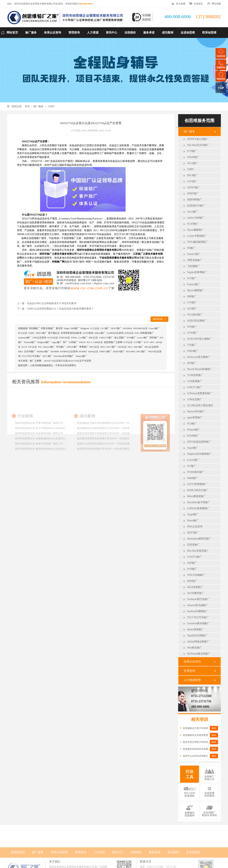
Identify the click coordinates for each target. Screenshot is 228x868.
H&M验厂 (193, 478)
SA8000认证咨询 (115, 333)
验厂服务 (38, 106)
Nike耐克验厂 (195, 648)
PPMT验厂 (193, 193)
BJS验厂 (192, 363)
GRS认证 (122, 347)
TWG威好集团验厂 (198, 242)
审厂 (65, 342)
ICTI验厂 (192, 151)
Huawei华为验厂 (196, 411)
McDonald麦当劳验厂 (199, 654)
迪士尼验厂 (120, 338)
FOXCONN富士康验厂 (199, 339)
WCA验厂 (193, 163)
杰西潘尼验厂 (147, 333)
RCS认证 (23, 333)
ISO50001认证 (140, 328)
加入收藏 (181, 4)
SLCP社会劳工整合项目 (200, 405)
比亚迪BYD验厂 (196, 206)
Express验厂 (194, 284)
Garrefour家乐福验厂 (198, 623)
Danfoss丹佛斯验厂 (198, 611)
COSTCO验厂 (195, 557)
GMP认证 (98, 342)
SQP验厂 (192, 563)
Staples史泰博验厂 (197, 272)
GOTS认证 (53, 338)
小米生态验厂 (195, 399)
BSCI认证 (94, 347)
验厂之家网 (36, 361)
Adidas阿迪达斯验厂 (198, 642)
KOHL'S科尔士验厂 (198, 490)
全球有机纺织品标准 (71, 333)
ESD (137, 333)
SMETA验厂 (106, 351)
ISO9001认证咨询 (69, 351)
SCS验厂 (192, 278)
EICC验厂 (112, 347)
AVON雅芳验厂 (196, 593)
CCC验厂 (105, 328)
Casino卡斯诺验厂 (197, 236)
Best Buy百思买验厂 (198, 551)
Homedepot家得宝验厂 (199, 539)
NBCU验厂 (41, 333)
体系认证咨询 (192, 662)
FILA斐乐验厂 (195, 315)
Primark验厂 (194, 430)
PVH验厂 (192, 569)
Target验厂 (193, 514)
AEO (152, 342)
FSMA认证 (65, 338)
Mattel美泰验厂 (195, 629)
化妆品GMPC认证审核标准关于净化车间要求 (52, 303)
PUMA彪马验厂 (196, 472)
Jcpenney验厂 (25, 338)
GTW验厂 (193, 333)
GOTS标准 (88, 333)
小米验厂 (73, 342)
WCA (89, 342)
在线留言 (198, 4)
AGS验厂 (192, 309)
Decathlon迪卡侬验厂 (199, 502)
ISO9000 (55, 351)
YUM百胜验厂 (195, 375)
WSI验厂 (192, 327)
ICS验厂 (192, 466)
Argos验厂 (193, 448)
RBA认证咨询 (195, 527)
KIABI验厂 (193, 436)
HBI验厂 (192, 296)
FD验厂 (191, 248)
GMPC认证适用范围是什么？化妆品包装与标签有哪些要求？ (60, 309)
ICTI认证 (128, 342)
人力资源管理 (192, 680)
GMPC (51, 106)
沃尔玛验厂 (30, 351)
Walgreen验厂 (44, 342)
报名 (214, 728)
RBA (21, 351)
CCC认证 (95, 328)
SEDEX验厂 (194, 187)
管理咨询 (189, 671)
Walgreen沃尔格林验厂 (199, 454)
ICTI (146, 342)
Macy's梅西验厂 (196, 290)
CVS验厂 (192, 302)
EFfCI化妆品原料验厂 (199, 442)
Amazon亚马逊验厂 (198, 605)
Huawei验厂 (49, 347)
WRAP (82, 342)
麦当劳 (59, 328)
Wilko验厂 (193, 351)
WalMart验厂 (43, 351)
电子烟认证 (54, 333)
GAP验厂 (83, 338)
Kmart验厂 (193, 520)
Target (67, 328)
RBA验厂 (139, 347)
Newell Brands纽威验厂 (200, 369)
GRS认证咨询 (39, 338)
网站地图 (216, 4)
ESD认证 (129, 333)
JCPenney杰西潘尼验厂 (200, 393)
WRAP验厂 (193, 157)
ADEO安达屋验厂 (197, 321)
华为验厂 (61, 347)
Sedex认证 (93, 351)
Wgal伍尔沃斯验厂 (197, 636)
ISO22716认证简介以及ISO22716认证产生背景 (68, 361)
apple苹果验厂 (195, 418)
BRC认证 (93, 338)
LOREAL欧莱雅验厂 (198, 508)
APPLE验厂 (72, 347)
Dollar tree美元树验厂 (199, 357)
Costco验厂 (154, 328)
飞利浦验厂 (193, 266)
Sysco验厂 (193, 212)
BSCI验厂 (192, 175)
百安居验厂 (193, 545)
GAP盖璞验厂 (195, 381)
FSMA (74, 338)
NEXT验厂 (193, 533)
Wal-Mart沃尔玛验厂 (198, 145)
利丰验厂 (192, 581)
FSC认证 (33, 347)
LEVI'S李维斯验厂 (197, 484)
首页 (27, 106)
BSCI (103, 347)
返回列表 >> (159, 319)
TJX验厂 (192, 345)
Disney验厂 (81, 356)
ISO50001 (127, 328)
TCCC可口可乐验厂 (198, 617)
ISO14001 (131, 351)
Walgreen (85, 328)
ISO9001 (83, 351)
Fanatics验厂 (194, 254)
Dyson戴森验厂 (195, 230)
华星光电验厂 (195, 260)
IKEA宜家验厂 (195, 587)
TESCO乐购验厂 (196, 575)
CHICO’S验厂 (195, 387)
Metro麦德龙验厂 (196, 496)
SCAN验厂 (193, 224)
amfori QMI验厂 (196, 218)
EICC (130, 347)
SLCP (24, 347)
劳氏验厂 (154, 338)
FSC (40, 347)
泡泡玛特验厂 (195, 200)
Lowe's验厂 (193, 460)
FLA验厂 (192, 424)
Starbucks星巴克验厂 (198, 599)
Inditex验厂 (100, 333)
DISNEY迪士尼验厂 (198, 139)
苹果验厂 (84, 347)
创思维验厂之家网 (113, 342)
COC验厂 (192, 181)
